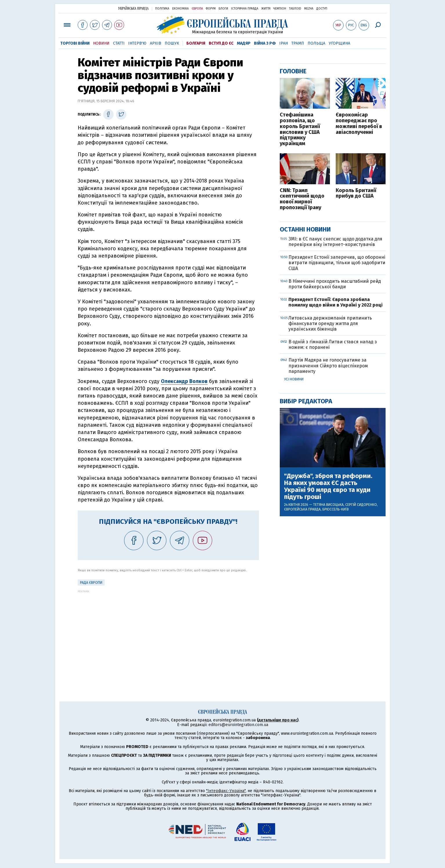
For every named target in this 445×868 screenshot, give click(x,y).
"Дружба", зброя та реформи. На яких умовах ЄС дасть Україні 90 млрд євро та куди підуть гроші (328, 487)
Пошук (172, 43)
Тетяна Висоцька (328, 505)
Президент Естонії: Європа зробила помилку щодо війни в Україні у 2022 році (336, 302)
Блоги (223, 9)
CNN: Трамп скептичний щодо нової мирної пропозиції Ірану (302, 199)
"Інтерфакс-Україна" (226, 791)
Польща (316, 43)
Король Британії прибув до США (356, 194)
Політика (162, 9)
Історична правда (245, 9)
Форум (211, 9)
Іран (284, 43)
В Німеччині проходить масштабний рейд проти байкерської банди (335, 284)
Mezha (309, 9)
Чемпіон (280, 9)
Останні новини (305, 229)
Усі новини (294, 379)
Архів (156, 43)
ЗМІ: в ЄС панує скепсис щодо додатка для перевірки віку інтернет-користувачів (335, 242)
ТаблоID (295, 9)
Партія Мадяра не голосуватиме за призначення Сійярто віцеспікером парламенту (328, 365)
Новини (101, 43)
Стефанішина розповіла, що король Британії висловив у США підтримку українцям (300, 129)
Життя (266, 9)
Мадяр (244, 43)
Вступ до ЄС (221, 43)
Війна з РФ (265, 43)
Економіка (180, 9)
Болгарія (196, 43)
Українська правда (133, 8)
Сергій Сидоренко (361, 505)
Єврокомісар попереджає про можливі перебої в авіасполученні (359, 124)
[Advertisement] (168, 633)
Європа (197, 9)
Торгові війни (75, 43)
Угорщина (339, 43)
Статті (119, 43)
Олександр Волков (184, 381)
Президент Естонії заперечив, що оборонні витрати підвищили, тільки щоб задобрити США (337, 263)
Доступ (322, 9)
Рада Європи (91, 583)
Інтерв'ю (137, 43)
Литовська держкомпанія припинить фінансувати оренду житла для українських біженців (330, 323)
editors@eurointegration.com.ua (238, 725)
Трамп (298, 43)
